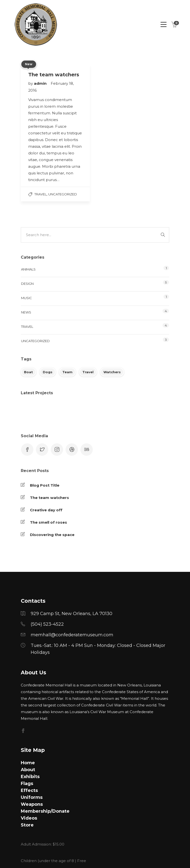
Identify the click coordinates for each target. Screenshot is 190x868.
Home (28, 763)
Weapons (32, 804)
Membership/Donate (45, 811)
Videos (29, 818)
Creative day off (46, 510)
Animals (28, 269)
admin (41, 83)
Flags (27, 784)
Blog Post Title (45, 485)
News (26, 312)
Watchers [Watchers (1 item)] (112, 372)
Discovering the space (52, 535)
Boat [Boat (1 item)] (28, 372)
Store (27, 825)
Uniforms (32, 797)
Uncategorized (63, 194)
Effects (29, 790)
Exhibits (30, 777)
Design (27, 284)
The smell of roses (48, 522)
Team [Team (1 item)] (67, 372)
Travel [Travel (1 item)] (88, 372)
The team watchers (49, 498)
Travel (40, 194)
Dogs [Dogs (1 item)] (48, 372)
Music (26, 298)
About (28, 770)
